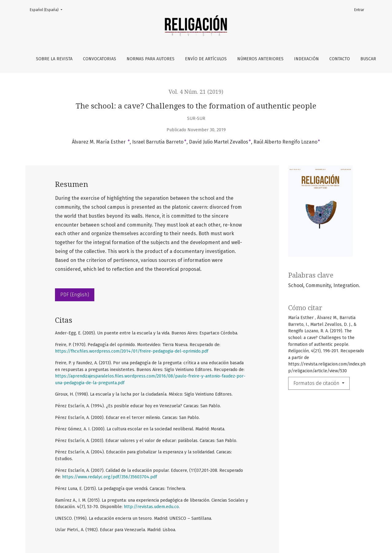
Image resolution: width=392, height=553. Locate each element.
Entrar (359, 10)
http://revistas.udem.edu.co (151, 507)
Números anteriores (260, 59)
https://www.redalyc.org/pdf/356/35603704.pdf (110, 477)
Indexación (306, 59)
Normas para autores (151, 59)
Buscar (368, 59)
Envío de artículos (206, 59)
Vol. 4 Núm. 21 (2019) (196, 92)
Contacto (340, 59)
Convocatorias (100, 59)
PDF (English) (75, 295)
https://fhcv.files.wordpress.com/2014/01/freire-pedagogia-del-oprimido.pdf (132, 351)
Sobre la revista (54, 59)
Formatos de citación (317, 383)
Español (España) (48, 9)
